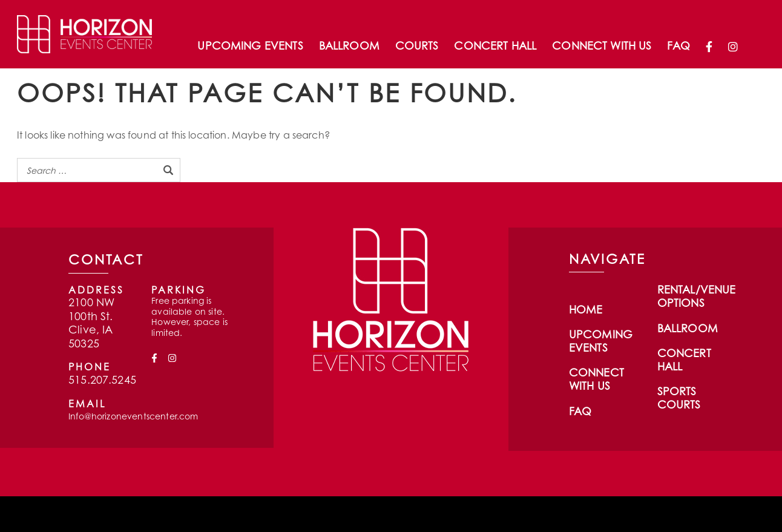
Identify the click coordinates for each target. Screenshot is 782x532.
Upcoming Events (250, 45)
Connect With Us (602, 45)
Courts (417, 45)
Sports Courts (679, 398)
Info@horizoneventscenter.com (133, 416)
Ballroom (349, 45)
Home (586, 309)
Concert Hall (495, 45)
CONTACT (106, 259)
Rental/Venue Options (697, 296)
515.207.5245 (102, 379)
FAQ (678, 45)
